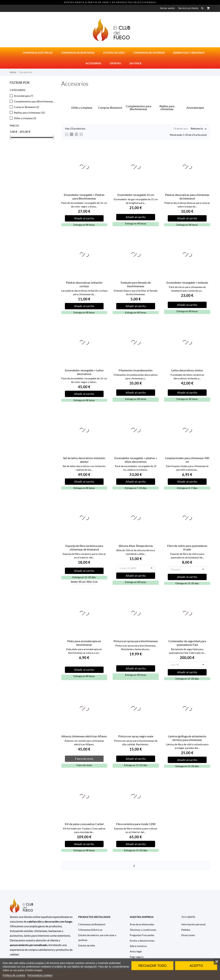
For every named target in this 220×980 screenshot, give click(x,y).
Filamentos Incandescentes (136, 370)
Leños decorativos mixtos (187, 370)
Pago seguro (137, 957)
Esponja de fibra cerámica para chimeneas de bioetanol (84, 548)
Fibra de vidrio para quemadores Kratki (187, 548)
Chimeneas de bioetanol (78, 53)
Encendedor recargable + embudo (187, 282)
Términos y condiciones (143, 930)
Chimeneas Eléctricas (90, 930)
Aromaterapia (24, 96)
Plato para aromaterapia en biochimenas (84, 643)
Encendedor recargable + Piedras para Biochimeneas (84, 197)
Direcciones (188, 935)
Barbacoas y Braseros (189, 53)
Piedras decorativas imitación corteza (84, 284)
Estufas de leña (87, 945)
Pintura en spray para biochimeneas (136, 641)
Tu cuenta (188, 917)
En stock (136, 63)
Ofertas (115, 63)
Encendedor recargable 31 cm (136, 195)
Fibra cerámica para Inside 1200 (136, 824)
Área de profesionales (142, 924)
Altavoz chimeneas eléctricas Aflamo (84, 736)
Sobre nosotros (138, 946)
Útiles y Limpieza (25, 118)
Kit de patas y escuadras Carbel (84, 824)
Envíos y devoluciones (142, 941)
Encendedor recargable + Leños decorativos (84, 372)
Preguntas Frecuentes (142, 935)
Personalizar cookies (40, 975)
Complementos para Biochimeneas (35, 101)
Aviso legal (136, 951)
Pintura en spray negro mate (136, 736)
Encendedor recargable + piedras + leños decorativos (136, 460)
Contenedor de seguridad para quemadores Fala (187, 643)
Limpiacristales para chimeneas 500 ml (187, 460)
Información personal (193, 924)
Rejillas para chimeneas (29, 113)
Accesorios (93, 63)
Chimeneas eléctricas (38, 53)
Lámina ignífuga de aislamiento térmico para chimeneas (187, 738)
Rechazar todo (152, 966)
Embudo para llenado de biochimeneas (136, 284)
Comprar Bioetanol (26, 107)
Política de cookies (14, 975)
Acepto (196, 966)
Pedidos (186, 930)
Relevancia (197, 129)
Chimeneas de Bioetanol (92, 924)
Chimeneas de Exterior (149, 53)
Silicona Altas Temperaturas (136, 546)
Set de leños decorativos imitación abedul (84, 460)
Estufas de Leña (114, 53)
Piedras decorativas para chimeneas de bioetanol (187, 197)
